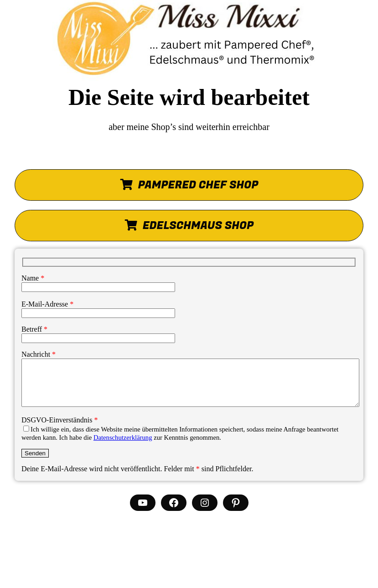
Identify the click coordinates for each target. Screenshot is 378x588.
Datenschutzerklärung (123, 437)
